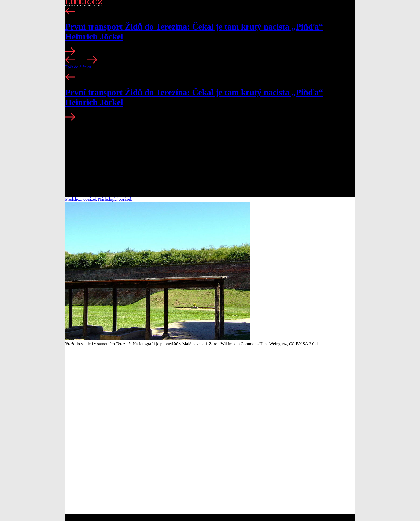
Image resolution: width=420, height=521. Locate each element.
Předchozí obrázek (82, 199)
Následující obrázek (115, 199)
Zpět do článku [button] (78, 67)
